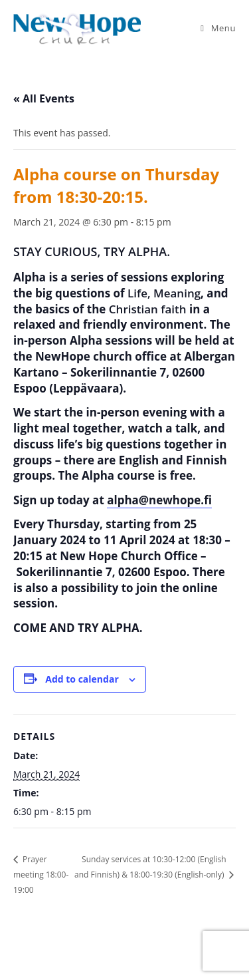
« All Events (44, 98)
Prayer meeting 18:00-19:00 (41, 874)
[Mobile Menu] (218, 28)
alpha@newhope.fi (159, 500)
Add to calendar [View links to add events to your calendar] (82, 679)
